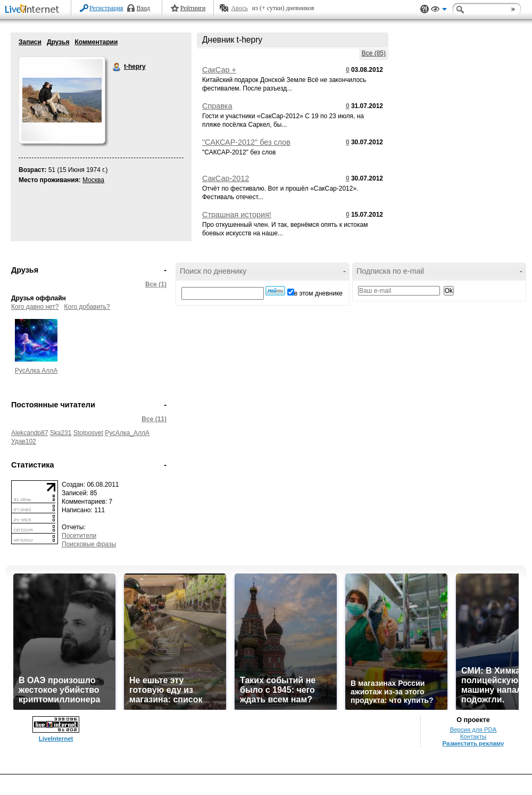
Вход (143, 8)
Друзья (58, 42)
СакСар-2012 (226, 178)
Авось (239, 8)
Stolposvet (88, 433)
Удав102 (24, 441)
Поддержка (425, 9)
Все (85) (374, 53)
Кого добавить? (87, 307)
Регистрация (106, 8)
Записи (30, 42)
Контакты (473, 736)
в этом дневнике (318, 293)
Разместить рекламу (473, 743)
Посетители (79, 536)
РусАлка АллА (36, 371)
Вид (439, 11)
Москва (93, 180)
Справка (217, 106)
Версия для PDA (473, 730)
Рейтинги (193, 8)
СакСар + (219, 70)
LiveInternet (34, 10)
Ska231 (61, 433)
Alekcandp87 (30, 433)
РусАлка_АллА (127, 433)
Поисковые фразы (89, 544)
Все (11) (154, 419)
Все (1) (156, 284)
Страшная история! (237, 215)
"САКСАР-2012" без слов (246, 142)
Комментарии (96, 42)
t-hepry (117, 67)
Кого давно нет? (35, 307)
